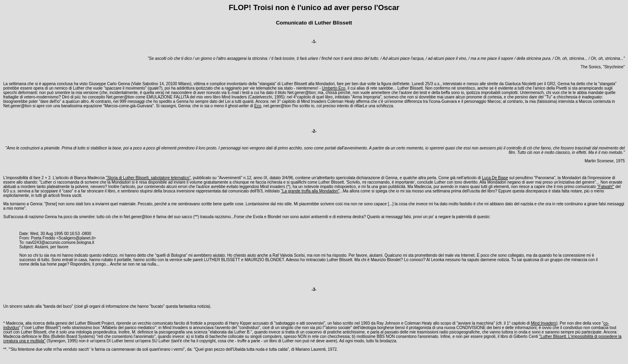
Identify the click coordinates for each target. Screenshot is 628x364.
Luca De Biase (495, 178)
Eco (258, 106)
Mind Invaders (543, 323)
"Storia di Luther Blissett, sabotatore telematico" (148, 178)
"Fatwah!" (606, 187)
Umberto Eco (333, 88)
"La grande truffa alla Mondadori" (310, 191)
